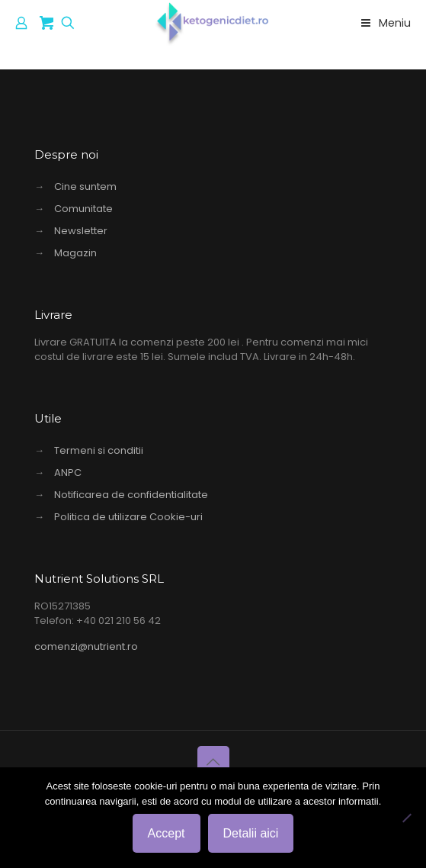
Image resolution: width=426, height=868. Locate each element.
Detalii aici (251, 833)
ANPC (68, 473)
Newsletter (81, 231)
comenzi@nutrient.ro (86, 646)
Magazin (75, 253)
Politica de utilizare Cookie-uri (128, 517)
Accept (167, 833)
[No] (407, 818)
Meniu (384, 23)
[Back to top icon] (213, 762)
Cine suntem (85, 186)
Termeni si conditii (99, 450)
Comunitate (83, 209)
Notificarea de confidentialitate (131, 495)
